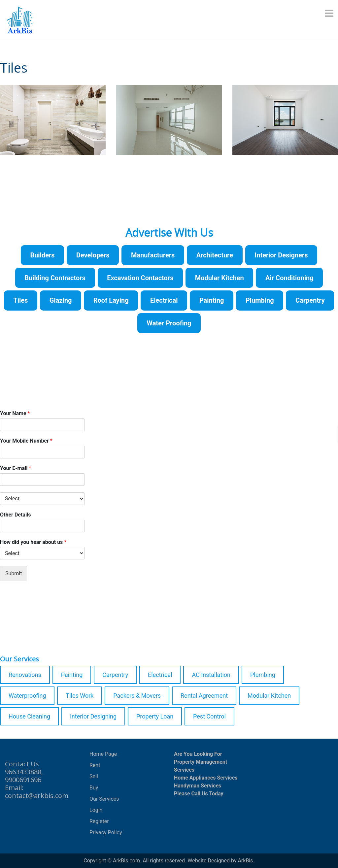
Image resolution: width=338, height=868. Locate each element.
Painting (72, 675)
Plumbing (263, 675)
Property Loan (155, 716)
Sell (94, 776)
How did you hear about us (33, 542)
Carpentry (115, 675)
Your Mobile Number (26, 441)
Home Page (103, 754)
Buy (94, 788)
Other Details (16, 515)
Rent (95, 765)
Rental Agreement (204, 696)
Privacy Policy (106, 833)
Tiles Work (80, 696)
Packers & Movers (137, 696)
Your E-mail (16, 468)
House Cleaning (29, 716)
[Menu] (330, 13)
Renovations (25, 675)
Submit (14, 573)
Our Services (104, 799)
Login (96, 810)
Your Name (15, 413)
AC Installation (211, 675)
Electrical (160, 675)
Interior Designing (93, 716)
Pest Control (209, 716)
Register (99, 821)
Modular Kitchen (269, 696)
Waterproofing (27, 696)
